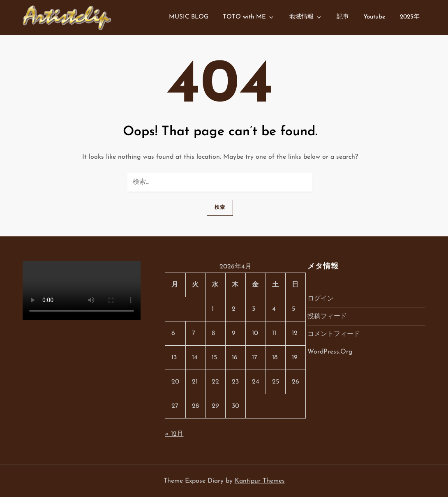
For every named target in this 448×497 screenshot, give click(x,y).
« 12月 (174, 434)
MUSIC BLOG (189, 17)
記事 (343, 17)
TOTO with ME (249, 17)
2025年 (410, 17)
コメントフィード (334, 334)
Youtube (374, 17)
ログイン (321, 299)
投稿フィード (327, 317)
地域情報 (306, 17)
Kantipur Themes (260, 481)
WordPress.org (330, 352)
